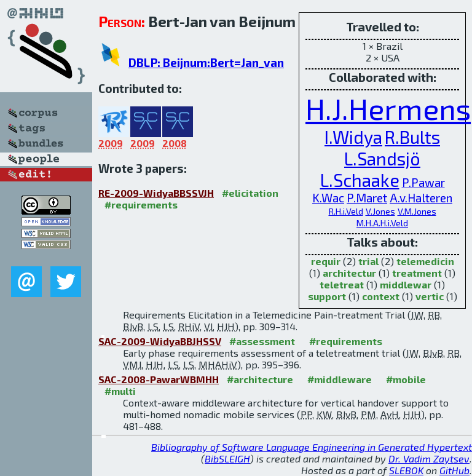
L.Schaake (360, 180)
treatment (417, 273)
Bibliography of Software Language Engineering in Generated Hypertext (312, 447)
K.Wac (328, 198)
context (381, 296)
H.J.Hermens (388, 108)
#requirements (141, 204)
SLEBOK (406, 470)
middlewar (406, 284)
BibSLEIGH (227, 458)
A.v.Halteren (421, 198)
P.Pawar (423, 182)
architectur (349, 273)
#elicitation (250, 193)
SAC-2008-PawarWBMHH (159, 379)
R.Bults (412, 137)
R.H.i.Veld (346, 211)
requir (326, 261)
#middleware (340, 379)
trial (368, 261)
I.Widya (353, 137)
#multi (120, 391)
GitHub (454, 470)
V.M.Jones (417, 211)
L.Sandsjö (382, 158)
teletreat (342, 284)
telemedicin (425, 261)
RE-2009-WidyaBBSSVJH (156, 193)
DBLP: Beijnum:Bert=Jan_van (206, 62)
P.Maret (367, 198)
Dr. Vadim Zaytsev (429, 458)
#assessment (262, 341)
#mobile (406, 379)
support (327, 296)
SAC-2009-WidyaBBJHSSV (160, 341)
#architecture (260, 379)
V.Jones (380, 211)
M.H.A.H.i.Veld (382, 223)
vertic (430, 296)
